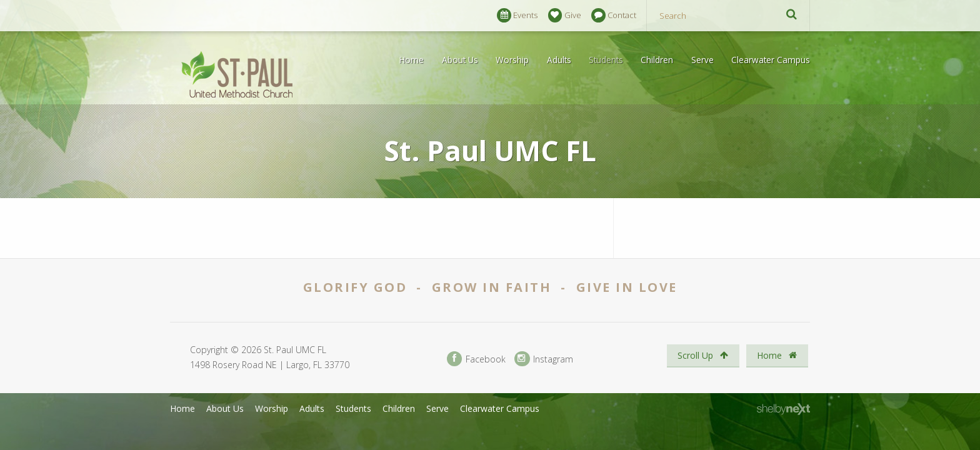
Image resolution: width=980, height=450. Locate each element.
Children (657, 60)
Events (517, 15)
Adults (559, 60)
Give (565, 15)
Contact (614, 15)
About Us (460, 60)
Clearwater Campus (771, 60)
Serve (702, 60)
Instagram (544, 359)
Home (412, 60)
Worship (512, 60)
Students (606, 60)
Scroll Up (703, 355)
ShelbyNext (783, 409)
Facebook (476, 359)
